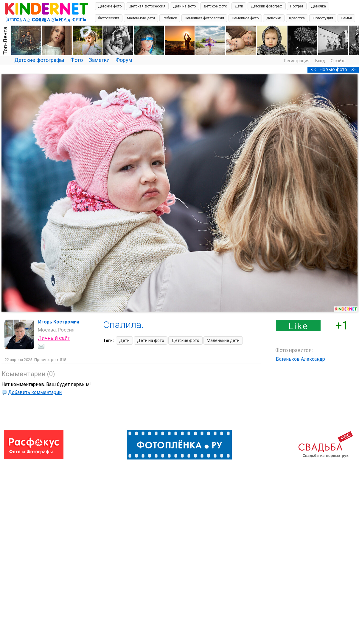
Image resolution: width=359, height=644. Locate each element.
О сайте (338, 61)
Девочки (274, 18)
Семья (346, 18)
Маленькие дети (141, 18)
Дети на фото (184, 6)
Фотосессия (109, 18)
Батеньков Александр (300, 359)
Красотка (297, 18)
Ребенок (170, 18)
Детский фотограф (267, 6)
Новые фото (333, 69)
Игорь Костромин (59, 322)
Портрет (297, 6)
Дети (239, 6)
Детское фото (215, 6)
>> (353, 69)
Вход (320, 61)
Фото (77, 60)
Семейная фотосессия (204, 18)
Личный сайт (54, 338)
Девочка (318, 6)
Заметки (99, 60)
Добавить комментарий (35, 392)
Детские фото (110, 6)
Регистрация (297, 61)
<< (313, 69)
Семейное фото (245, 18)
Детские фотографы (39, 60)
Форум (124, 60)
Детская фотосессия (147, 6)
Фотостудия (323, 18)
